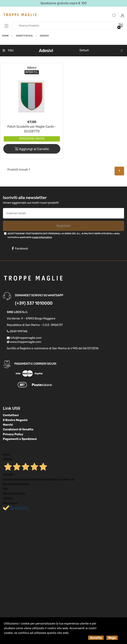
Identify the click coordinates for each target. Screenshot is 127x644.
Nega (112, 638)
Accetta (96, 638)
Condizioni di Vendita (18, 429)
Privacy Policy (13, 434)
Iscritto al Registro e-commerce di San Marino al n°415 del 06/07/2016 (53, 348)
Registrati (63, 226)
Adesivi (32, 68)
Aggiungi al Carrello (32, 149)
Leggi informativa (42, 237)
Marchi (8, 425)
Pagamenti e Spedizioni (20, 439)
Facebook (20, 249)
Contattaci (11, 415)
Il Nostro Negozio (15, 420)
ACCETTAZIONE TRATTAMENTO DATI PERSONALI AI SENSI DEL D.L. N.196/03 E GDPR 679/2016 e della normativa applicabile (63, 235)
